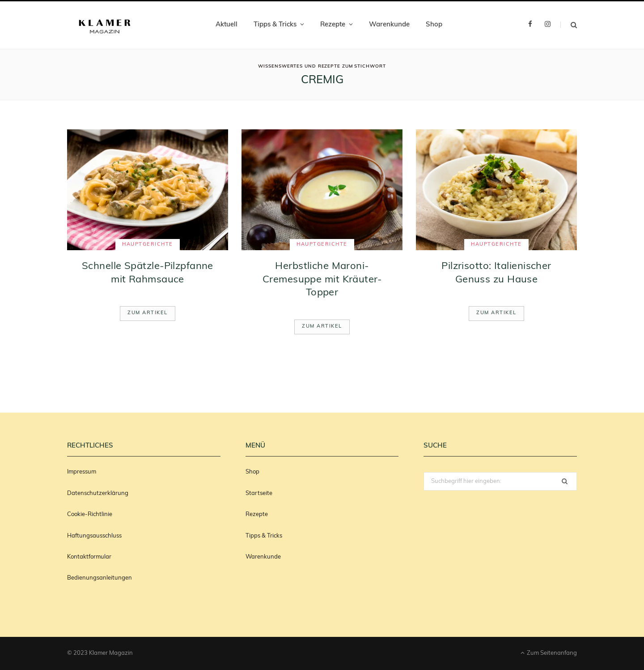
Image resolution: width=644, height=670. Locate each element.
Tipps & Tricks (275, 25)
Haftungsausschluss (94, 536)
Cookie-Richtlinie (90, 514)
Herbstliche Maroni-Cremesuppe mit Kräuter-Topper (322, 280)
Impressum (82, 472)
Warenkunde (389, 25)
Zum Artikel (148, 313)
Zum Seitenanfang (549, 653)
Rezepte (333, 25)
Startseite (259, 493)
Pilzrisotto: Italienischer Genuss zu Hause (496, 273)
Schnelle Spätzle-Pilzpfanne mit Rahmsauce (148, 273)
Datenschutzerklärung (98, 493)
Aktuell (227, 25)
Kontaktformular (89, 557)
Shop (434, 25)
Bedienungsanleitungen (100, 578)
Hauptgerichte (148, 245)
